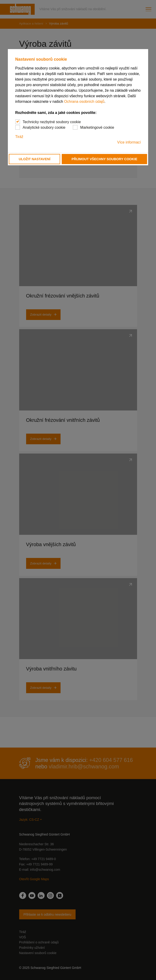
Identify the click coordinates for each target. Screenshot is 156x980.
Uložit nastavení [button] (35, 159)
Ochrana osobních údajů (84, 102)
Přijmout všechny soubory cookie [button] (104, 159)
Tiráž (19, 137)
